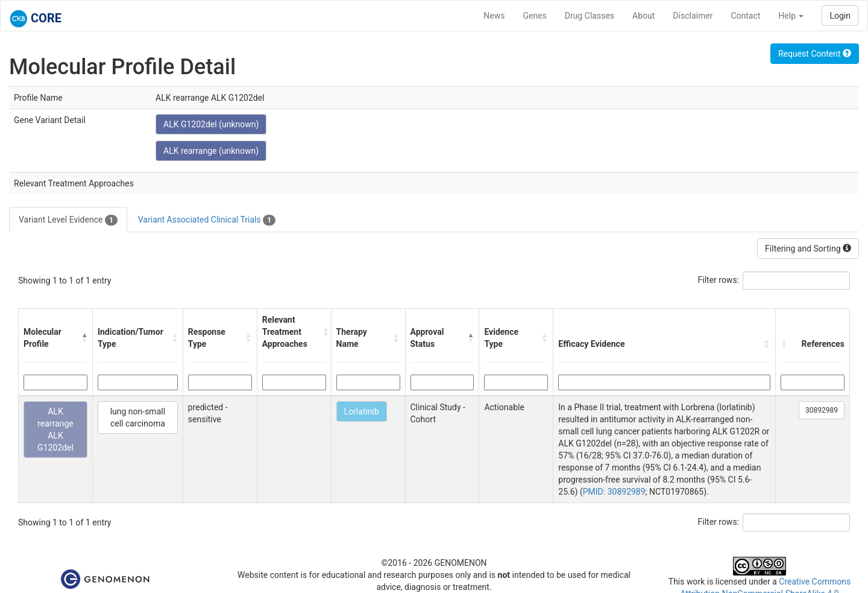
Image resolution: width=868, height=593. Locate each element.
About (643, 16)
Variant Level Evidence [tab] (68, 220)
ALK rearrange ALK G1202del (55, 430)
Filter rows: (719, 280)
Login (840, 16)
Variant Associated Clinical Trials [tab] (207, 220)
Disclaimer (693, 16)
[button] (84, 338)
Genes (535, 16)
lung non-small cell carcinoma (138, 417)
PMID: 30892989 (614, 492)
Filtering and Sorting (808, 249)
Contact (745, 16)
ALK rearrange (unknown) (211, 151)
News (494, 16)
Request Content (815, 54)
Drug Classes (590, 16)
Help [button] (791, 16)
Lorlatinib (362, 411)
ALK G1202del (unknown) (211, 124)
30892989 (822, 410)
